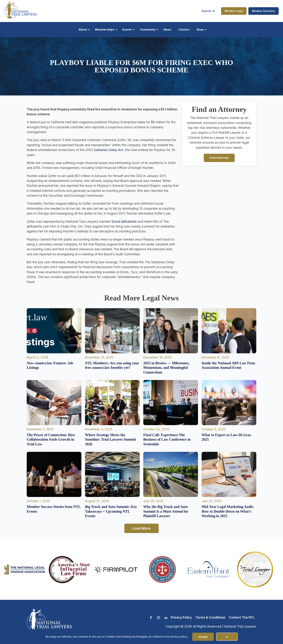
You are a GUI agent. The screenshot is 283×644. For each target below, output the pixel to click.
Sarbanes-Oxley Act (108, 150)
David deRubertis (124, 222)
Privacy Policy (181, 617)
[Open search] (208, 11)
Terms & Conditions (210, 617)
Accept (203, 637)
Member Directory (264, 11)
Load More (141, 528)
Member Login (234, 11)
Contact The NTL (242, 617)
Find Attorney (219, 158)
